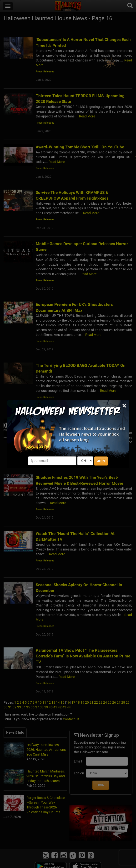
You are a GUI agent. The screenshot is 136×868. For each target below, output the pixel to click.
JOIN (101, 461)
